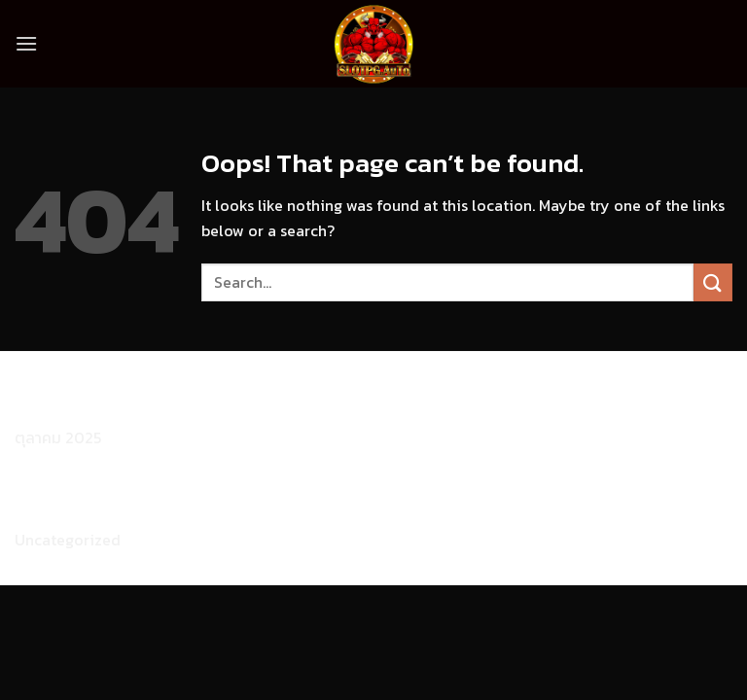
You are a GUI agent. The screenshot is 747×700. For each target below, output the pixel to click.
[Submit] (713, 282)
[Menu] (26, 43)
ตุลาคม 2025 (58, 437)
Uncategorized (68, 540)
